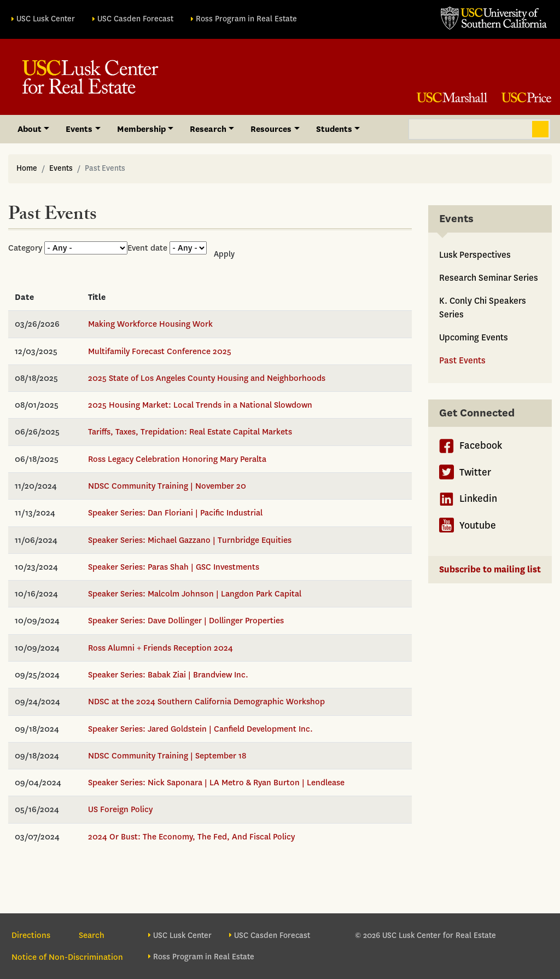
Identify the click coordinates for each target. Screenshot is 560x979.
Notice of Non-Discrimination (67, 957)
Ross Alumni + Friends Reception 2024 (161, 648)
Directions (31, 935)
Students (334, 129)
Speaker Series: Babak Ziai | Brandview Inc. (168, 675)
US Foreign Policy (120, 809)
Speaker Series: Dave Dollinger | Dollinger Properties (186, 621)
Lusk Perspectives (475, 255)
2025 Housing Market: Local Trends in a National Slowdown (200, 405)
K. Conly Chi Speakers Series (483, 308)
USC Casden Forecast (135, 19)
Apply (224, 254)
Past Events (462, 360)
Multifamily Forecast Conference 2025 (160, 351)
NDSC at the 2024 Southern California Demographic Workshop (206, 702)
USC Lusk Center (46, 19)
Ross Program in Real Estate (246, 19)
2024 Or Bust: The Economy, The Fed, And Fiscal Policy (191, 837)
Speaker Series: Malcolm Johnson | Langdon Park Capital (195, 594)
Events (79, 129)
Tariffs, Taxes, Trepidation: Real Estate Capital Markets (190, 432)
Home (27, 168)
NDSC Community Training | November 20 (167, 486)
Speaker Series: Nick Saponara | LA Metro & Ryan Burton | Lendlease (216, 783)
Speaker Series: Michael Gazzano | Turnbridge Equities (190, 540)
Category (25, 248)
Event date (147, 248)
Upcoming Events (474, 337)
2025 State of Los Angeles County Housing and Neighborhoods (207, 378)
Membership (141, 129)
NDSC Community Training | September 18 (167, 756)
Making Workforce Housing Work (150, 324)
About (30, 129)
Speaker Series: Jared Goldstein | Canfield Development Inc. (200, 729)
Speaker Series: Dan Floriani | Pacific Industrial (175, 513)
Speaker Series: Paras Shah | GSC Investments (174, 567)
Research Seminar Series (489, 278)
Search (540, 129)
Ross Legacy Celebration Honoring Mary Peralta (177, 459)
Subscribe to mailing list (490, 569)
